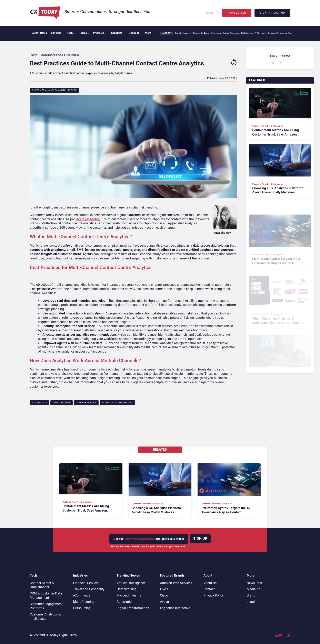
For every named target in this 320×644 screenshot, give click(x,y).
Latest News (39, 33)
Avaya (164, 602)
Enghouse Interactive (175, 608)
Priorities (100, 33)
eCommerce (82, 595)
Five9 (164, 589)
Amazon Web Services (176, 583)
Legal (251, 602)
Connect (135, 33)
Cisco (164, 595)
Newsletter (237, 13)
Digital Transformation (133, 608)
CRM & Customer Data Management (46, 595)
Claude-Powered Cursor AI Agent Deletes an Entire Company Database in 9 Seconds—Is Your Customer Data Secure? (236, 33)
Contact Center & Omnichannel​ (42, 585)
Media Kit (254, 589)
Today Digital (59, 635)
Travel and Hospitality (89, 589)
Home (33, 55)
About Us (210, 583)
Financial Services (86, 583)
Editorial (57, 33)
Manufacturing (84, 602)
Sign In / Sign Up (272, 13)
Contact (209, 589)
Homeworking (127, 589)
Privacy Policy (214, 595)
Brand (251, 595)
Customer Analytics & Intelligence (54, 90)
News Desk (255, 583)
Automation (40, 403)
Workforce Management (117, 403)
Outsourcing (82, 608)
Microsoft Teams (129, 595)
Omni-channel (62, 403)
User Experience (86, 403)
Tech (71, 33)
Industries (118, 33)
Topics (84, 33)
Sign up (200, 539)
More (149, 33)
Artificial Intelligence (131, 583)
